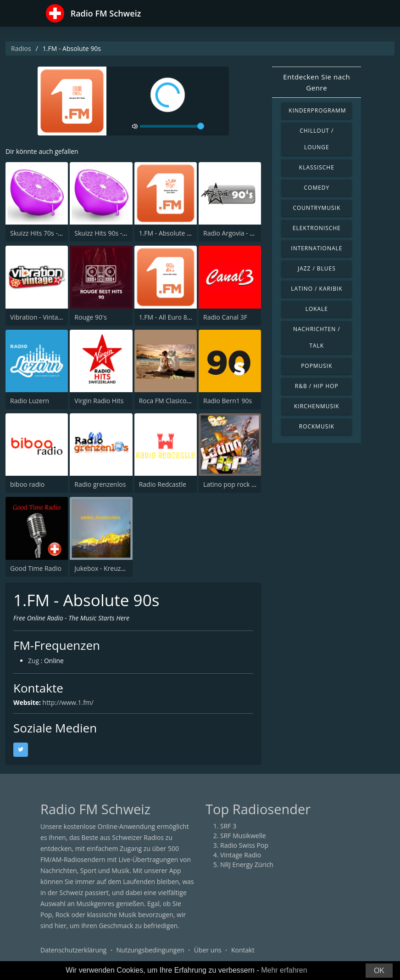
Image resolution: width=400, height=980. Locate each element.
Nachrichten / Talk (317, 337)
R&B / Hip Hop (317, 386)
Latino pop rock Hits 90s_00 (244, 484)
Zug (33, 661)
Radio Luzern (30, 401)
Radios (21, 48)
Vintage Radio (241, 855)
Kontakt (243, 950)
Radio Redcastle (163, 484)
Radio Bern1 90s (228, 401)
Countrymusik (317, 208)
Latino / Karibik (317, 289)
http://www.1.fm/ (68, 702)
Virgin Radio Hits (99, 401)
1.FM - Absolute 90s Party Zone (185, 233)
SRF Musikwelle (243, 836)
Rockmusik (317, 426)
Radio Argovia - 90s (232, 233)
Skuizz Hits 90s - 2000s (108, 233)
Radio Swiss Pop (244, 845)
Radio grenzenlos (100, 484)
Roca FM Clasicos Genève (177, 401)
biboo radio (27, 484)
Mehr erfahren (284, 970)
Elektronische (317, 228)
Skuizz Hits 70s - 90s (40, 233)
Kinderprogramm (317, 110)
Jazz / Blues (317, 268)
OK (379, 971)
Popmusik (317, 366)
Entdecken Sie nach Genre (317, 82)
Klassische (317, 167)
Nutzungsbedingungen (150, 950)
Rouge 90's (91, 317)
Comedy (317, 188)
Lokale (317, 309)
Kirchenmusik (317, 406)
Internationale (317, 248)
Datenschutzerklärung (73, 950)
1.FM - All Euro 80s (167, 317)
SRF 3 (228, 826)
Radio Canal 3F (225, 317)
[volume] (172, 126)
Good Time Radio (36, 568)
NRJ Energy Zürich (247, 865)
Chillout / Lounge (317, 139)
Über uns (208, 950)
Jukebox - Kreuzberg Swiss (113, 568)
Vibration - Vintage (38, 317)
